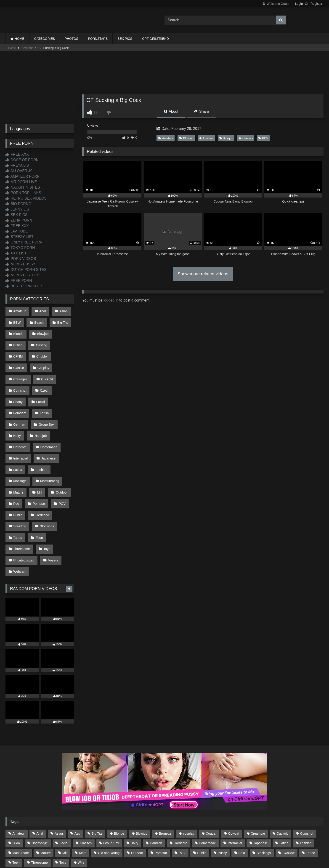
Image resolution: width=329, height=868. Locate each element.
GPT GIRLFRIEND (155, 39)
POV (263, 138)
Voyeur (52, 514)
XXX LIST (16, 253)
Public (17, 475)
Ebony (40, 378)
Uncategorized (24, 514)
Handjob (40, 407)
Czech (18, 378)
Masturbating (48, 446)
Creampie (45, 359)
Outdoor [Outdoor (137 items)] (137, 804)
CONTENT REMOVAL (188, 848)
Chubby (19, 349)
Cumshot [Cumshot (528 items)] (307, 784)
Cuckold (19, 369)
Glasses (246, 138)
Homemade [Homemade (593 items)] (207, 794)
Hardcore (20, 417)
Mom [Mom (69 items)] (83, 804)
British (18, 340)
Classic (42, 349)
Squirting (20, 485)
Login (299, 4)
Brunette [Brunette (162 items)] (165, 784)
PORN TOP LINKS (23, 193)
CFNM (63, 340)
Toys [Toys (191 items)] (63, 813)
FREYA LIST (18, 165)
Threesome (21, 504)
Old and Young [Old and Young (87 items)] (109, 804)
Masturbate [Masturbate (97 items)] (21, 804)
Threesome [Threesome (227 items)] (39, 813)
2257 (158, 848)
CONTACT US (135, 848)
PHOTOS (71, 39)
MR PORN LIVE (21, 182)
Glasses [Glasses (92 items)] (86, 794)
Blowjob (186, 138)
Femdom (20, 388)
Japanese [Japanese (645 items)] (261, 794)
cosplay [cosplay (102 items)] (189, 784)
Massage (20, 446)
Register (316, 4)
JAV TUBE (17, 231)
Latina (17, 436)
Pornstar (38, 465)
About (171, 111)
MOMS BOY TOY (22, 275)
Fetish (43, 388)
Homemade (48, 417)
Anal (41, 311)
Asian (61, 311)
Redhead (41, 475)
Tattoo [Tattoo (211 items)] (311, 804)
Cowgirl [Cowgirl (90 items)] (234, 784)
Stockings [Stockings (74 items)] (264, 804)
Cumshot (44, 369)
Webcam (20, 523)
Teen (38, 494)
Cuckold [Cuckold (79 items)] (283, 784)
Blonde (18, 330)
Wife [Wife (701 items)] (81, 813)
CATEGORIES (45, 39)
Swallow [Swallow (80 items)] (288, 804)
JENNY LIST (18, 209)
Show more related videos (203, 274)
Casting (40, 340)
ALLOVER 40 (19, 171)
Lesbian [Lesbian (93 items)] (306, 794)
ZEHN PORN (19, 220)
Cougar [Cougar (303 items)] (211, 784)
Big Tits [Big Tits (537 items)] (97, 784)
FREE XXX (17, 154)
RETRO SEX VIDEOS (26, 198)
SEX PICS (125, 39)
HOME (20, 39)
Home (12, 48)
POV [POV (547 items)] (182, 804)
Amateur (27, 48)
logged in (111, 300)
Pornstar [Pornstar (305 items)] (161, 804)
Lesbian (40, 436)
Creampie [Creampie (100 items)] (258, 784)
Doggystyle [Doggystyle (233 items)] (40, 794)
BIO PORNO (18, 204)
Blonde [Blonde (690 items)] (119, 784)
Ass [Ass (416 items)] (77, 784)
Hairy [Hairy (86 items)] (135, 794)
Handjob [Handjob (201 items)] (156, 794)
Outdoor (59, 456)
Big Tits (60, 320)
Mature (18, 456)
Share (202, 111)
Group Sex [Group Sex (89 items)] (111, 794)
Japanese (47, 427)
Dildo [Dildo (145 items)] (16, 794)
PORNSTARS (98, 39)
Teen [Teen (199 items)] (16, 813)
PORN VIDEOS (21, 259)
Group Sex (45, 398)
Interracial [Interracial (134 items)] (235, 794)
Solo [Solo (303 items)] (242, 804)
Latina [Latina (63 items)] (284, 794)
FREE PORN (19, 281)
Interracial (20, 427)
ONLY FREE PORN (24, 242)
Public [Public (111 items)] (202, 804)
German (19, 398)
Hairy (17, 407)
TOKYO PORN (20, 248)
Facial (61, 378)
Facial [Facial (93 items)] (64, 794)
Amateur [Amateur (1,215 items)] (19, 784)
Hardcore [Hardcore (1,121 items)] (180, 794)
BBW (17, 320)
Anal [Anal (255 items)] (40, 784)
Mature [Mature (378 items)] (46, 804)
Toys (46, 504)
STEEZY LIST (20, 237)
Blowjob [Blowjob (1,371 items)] (141, 784)
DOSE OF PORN (22, 160)
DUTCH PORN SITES (26, 270)
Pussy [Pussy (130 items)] (222, 804)
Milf (38, 456)
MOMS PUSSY (20, 264)
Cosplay (19, 359)
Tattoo (17, 494)
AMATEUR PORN (23, 176)
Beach (38, 320)
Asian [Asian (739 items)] (59, 784)
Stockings (46, 485)
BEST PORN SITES (24, 286)
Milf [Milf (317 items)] (65, 804)
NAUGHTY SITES (23, 187)
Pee (16, 465)
